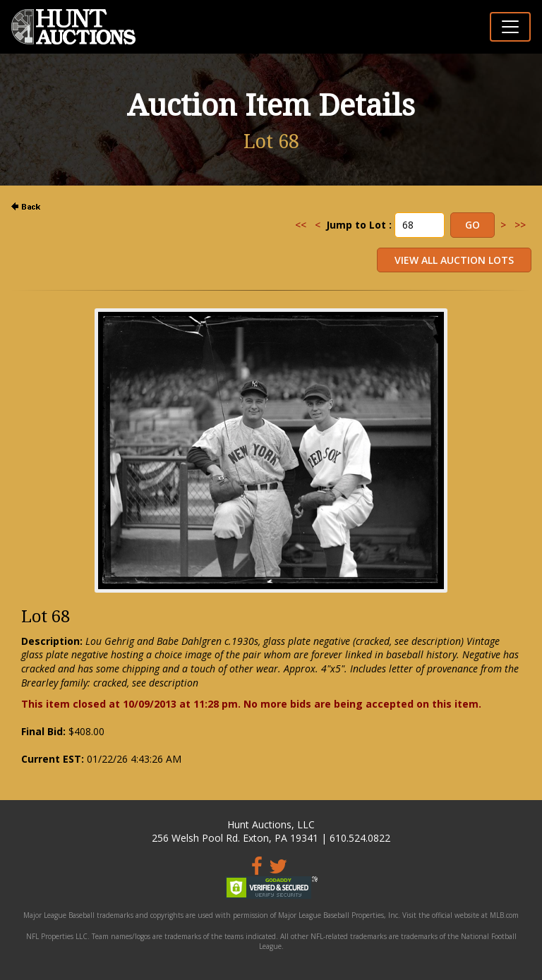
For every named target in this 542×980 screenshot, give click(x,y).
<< (301, 225)
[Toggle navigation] (510, 27)
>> (520, 225)
